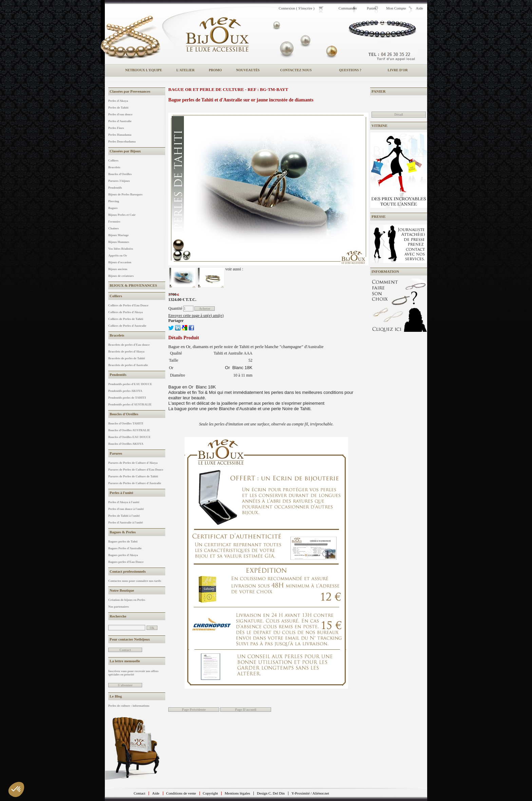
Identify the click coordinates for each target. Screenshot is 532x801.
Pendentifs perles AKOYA (125, 391)
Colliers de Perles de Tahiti (126, 319)
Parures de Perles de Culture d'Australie (135, 483)
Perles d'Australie (120, 121)
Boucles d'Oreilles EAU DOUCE (129, 437)
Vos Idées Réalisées (121, 249)
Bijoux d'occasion (120, 262)
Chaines (113, 228)
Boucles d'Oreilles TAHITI (126, 423)
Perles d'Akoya (118, 101)
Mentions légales (237, 793)
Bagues (113, 208)
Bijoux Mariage (118, 235)
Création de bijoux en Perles (127, 600)
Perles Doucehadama (122, 141)
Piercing (114, 201)
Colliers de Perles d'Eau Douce (128, 305)
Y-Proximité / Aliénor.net (310, 793)
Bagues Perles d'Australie (125, 548)
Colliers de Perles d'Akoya (126, 312)
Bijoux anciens (118, 269)
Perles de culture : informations (129, 706)
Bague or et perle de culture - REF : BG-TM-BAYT (228, 89)
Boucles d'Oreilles (120, 174)
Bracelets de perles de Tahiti (127, 358)
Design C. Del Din (271, 793)
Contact (139, 793)
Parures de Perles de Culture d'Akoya (133, 463)
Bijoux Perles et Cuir (122, 215)
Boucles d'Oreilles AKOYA (126, 444)
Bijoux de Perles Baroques (125, 194)
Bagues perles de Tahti (123, 541)
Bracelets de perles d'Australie (128, 365)
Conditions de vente (181, 793)
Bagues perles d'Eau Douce (126, 562)
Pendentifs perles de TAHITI (127, 398)
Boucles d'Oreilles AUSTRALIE (129, 430)
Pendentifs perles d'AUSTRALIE (130, 404)
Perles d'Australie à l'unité (126, 522)
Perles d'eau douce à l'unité (126, 509)
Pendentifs (115, 188)
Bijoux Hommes (119, 242)
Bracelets (114, 167)
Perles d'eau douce (120, 114)
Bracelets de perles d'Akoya (126, 351)
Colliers (113, 160)
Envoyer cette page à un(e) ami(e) (196, 316)
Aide (156, 793)
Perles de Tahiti (118, 108)
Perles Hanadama (120, 135)
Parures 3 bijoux (119, 181)
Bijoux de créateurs (121, 276)
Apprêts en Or (118, 255)
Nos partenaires (119, 607)
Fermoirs (114, 222)
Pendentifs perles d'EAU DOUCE (130, 384)
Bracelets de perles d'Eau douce (129, 345)
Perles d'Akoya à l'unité (124, 502)
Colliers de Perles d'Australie (127, 326)
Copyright (211, 793)
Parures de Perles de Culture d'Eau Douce (136, 470)
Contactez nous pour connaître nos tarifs (135, 581)
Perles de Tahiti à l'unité (124, 516)
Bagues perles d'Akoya (123, 555)
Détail (399, 115)
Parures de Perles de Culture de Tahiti (133, 476)
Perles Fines (116, 128)
